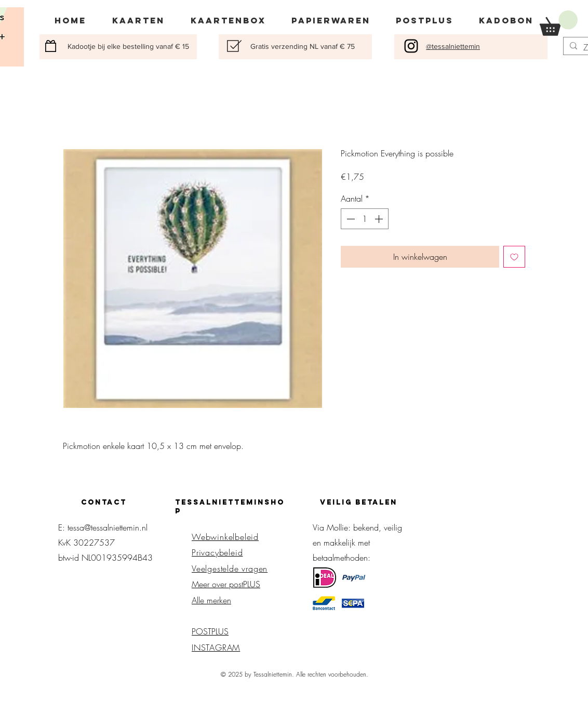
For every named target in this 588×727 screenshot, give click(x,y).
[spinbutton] (365, 219)
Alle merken (211, 600)
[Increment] (380, 219)
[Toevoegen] (514, 257)
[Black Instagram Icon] (411, 46)
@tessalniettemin (453, 46)
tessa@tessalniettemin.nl (108, 527)
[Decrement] (350, 219)
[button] (559, 23)
